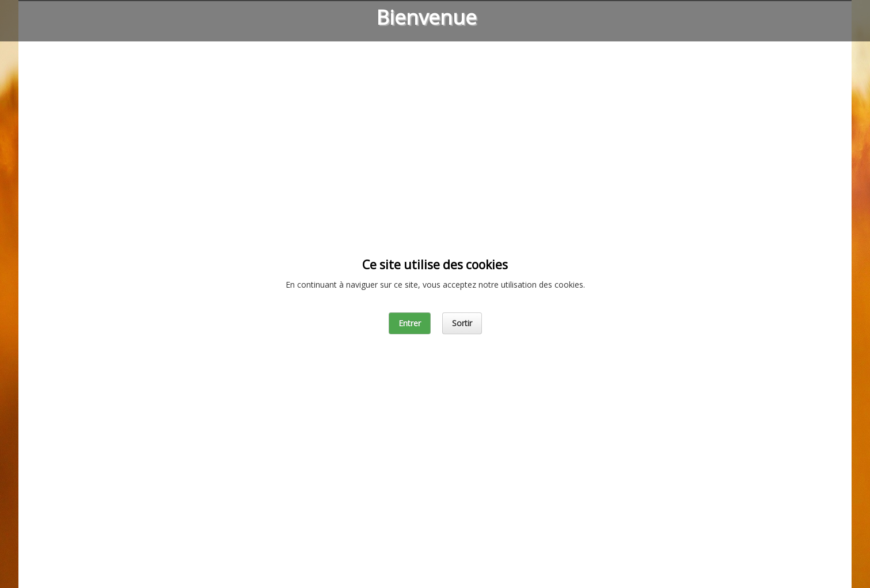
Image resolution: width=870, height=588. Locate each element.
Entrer (410, 323)
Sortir (462, 323)
